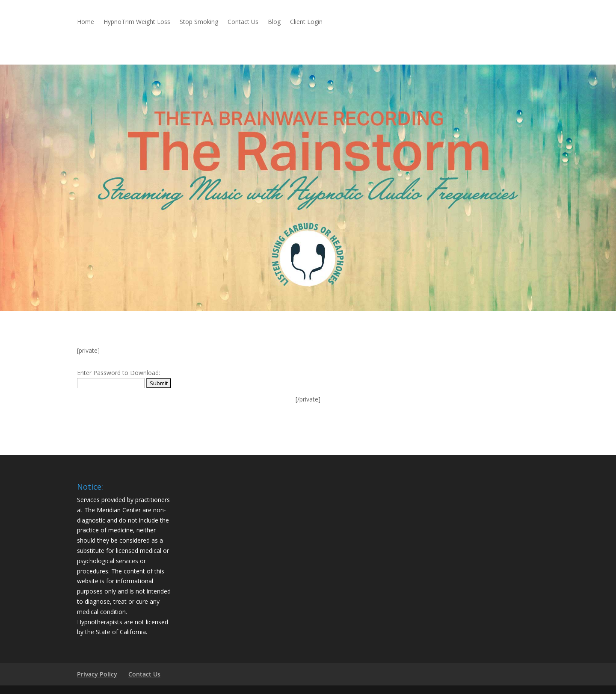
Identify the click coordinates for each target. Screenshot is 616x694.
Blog (274, 22)
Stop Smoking (199, 22)
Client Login (306, 22)
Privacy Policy (97, 674)
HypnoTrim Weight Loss (137, 22)
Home (86, 22)
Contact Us (243, 22)
